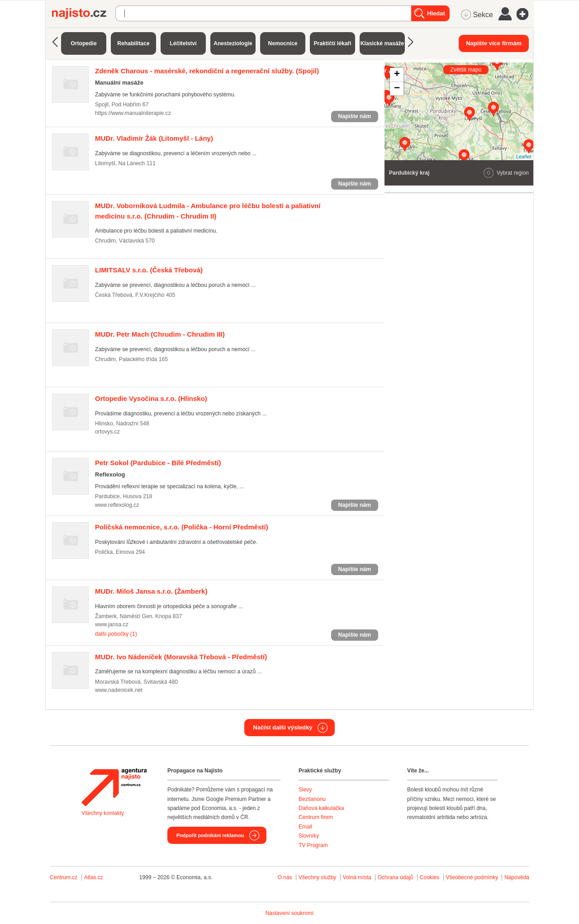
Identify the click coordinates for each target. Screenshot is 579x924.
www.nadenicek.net (119, 690)
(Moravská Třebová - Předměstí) (181, 657)
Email (305, 827)
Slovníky (309, 836)
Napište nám (355, 116)
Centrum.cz (64, 877)
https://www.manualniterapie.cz (133, 113)
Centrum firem (316, 817)
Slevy (305, 790)
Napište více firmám (494, 43)
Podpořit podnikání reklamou (210, 835)
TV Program (313, 845)
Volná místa (357, 877)
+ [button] (397, 75)
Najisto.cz (84, 14)
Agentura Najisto (114, 787)
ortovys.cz (107, 432)
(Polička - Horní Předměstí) (182, 527)
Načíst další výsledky (283, 727)
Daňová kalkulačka (321, 808)
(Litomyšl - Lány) (154, 138)
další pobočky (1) (116, 634)
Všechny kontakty (103, 813)
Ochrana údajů (396, 877)
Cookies (430, 877)
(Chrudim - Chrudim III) (160, 334)
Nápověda (517, 877)
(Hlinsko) (151, 398)
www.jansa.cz (112, 624)
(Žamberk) (151, 591)
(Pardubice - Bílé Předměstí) (158, 463)
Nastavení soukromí (290, 913)
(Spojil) (207, 71)
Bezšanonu (312, 799)
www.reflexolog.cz (117, 505)
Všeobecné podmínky (472, 877)
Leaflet (524, 157)
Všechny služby (318, 877)
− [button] (397, 89)
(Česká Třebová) (149, 270)
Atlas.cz (94, 877)
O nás (285, 877)
